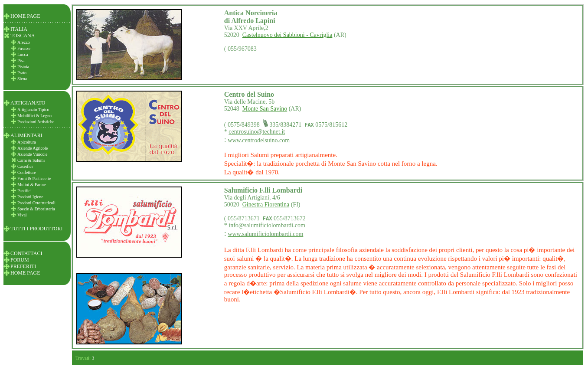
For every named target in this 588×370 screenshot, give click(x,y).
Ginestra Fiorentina (266, 205)
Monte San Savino (265, 109)
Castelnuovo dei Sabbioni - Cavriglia (287, 35)
